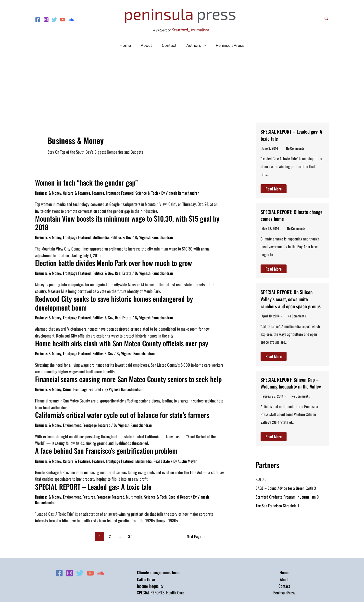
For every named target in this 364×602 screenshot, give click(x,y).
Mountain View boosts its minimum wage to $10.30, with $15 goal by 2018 (125, 217)
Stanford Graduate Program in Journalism (286, 511)
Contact (284, 561)
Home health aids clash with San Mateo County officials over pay (113, 322)
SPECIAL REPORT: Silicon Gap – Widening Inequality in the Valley (290, 393)
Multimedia (101, 227)
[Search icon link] (327, 19)
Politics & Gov (121, 227)
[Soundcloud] (71, 20)
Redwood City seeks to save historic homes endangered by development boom (130, 287)
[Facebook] (38, 20)
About (284, 555)
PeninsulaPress (284, 568)
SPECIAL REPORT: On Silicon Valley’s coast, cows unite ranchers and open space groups (291, 302)
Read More (274, 189)
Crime (67, 367)
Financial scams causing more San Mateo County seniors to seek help (119, 357)
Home (284, 548)
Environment (72, 402)
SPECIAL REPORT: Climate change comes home (290, 215)
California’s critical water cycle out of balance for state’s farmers (114, 392)
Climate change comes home (159, 548)
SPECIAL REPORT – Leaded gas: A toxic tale (88, 462)
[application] (202, 45)
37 (130, 512)
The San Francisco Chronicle (276, 520)
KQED (260, 493)
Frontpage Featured (120, 192)
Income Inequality (150, 561)
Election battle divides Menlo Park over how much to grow (106, 252)
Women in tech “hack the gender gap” (81, 182)
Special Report (179, 472)
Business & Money (48, 192)
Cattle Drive (146, 555)
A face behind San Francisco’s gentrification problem (99, 427)
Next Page (196, 512)
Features (98, 192)
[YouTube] (63, 20)
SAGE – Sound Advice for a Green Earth (284, 502)
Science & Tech (147, 192)
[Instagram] (46, 20)
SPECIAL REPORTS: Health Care (161, 568)
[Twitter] (54, 20)
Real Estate (123, 262)
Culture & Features (77, 192)
